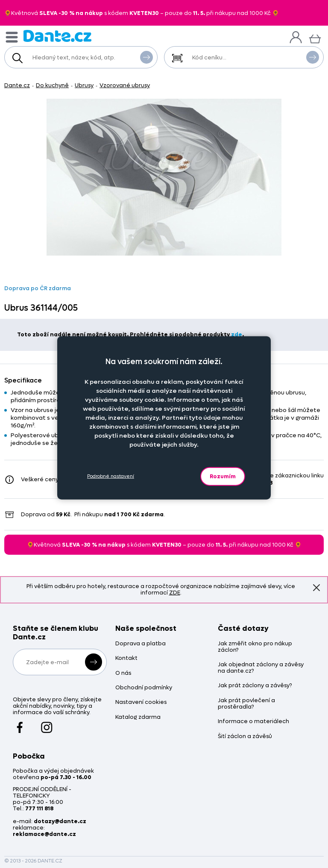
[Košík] (315, 38)
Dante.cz (17, 85)
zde (237, 334)
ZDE (175, 593)
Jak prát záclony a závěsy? (255, 686)
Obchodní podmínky (144, 688)
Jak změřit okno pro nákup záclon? (255, 647)
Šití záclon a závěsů (245, 737)
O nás (123, 673)
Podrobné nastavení (111, 476)
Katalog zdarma (138, 717)
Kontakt (126, 658)
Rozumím (223, 476)
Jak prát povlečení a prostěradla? (246, 704)
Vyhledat (146, 57)
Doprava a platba (141, 644)
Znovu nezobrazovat (316, 587)
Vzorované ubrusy (125, 85)
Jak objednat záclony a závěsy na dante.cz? (261, 668)
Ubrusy (84, 85)
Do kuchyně (52, 85)
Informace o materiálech (253, 722)
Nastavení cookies (141, 702)
